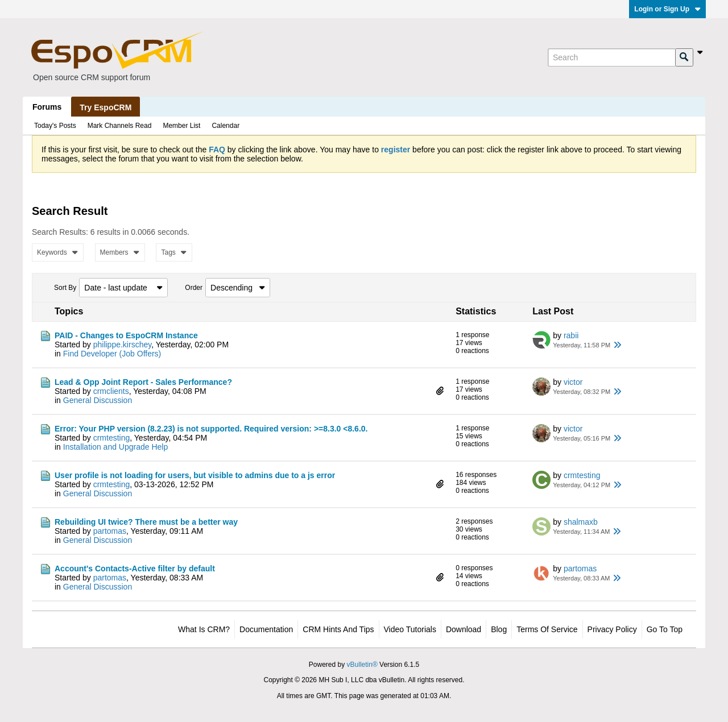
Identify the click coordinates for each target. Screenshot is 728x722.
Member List (181, 126)
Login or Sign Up (667, 9)
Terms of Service (547, 629)
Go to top (665, 629)
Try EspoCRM (106, 107)
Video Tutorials (410, 629)
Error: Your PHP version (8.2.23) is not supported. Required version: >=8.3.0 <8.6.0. (211, 429)
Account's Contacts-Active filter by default (135, 569)
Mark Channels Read (120, 126)
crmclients (111, 391)
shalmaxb (581, 522)
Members (120, 252)
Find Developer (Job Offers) (112, 354)
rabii (571, 335)
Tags (174, 252)
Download (464, 629)
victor (573, 382)
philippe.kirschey (122, 345)
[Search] (611, 57)
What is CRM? (204, 629)
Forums (47, 107)
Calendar (226, 126)
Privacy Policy (612, 629)
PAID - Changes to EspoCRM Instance (126, 335)
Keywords (58, 252)
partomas (110, 531)
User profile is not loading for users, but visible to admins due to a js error (195, 475)
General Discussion (98, 400)
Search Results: (60, 232)
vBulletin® (362, 665)
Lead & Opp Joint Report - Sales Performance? (143, 382)
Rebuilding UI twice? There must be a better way (146, 522)
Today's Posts (55, 126)
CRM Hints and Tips (338, 629)
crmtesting (112, 438)
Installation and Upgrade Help (115, 447)
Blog (499, 629)
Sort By (65, 288)
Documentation (266, 629)
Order (194, 288)
